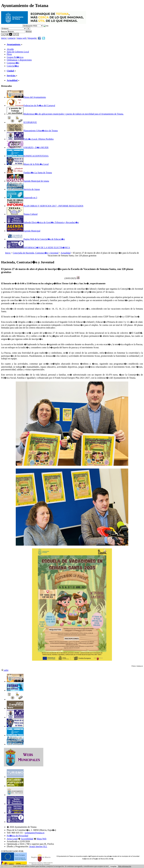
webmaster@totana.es (34, 833)
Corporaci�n (13, 63)
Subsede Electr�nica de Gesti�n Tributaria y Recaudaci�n (43, 222)
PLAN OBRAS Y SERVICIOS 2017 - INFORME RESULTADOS (45, 206)
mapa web (22, 38)
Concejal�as (13, 66)
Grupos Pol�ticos (15, 57)
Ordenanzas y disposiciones (19, 60)
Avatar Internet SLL (38, 846)
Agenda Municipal (24, 231)
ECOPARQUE (22, 122)
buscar (4, 31)
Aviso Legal (12, 839)
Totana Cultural (22, 214)
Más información (125, 866)
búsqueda (32, 38)
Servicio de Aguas (23, 189)
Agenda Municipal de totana (28, 181)
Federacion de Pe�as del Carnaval (31, 105)
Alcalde (10, 49)
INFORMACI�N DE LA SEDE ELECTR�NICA (38, 248)
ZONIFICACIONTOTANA (28, 156)
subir (5, 670)
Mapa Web (42, 839)
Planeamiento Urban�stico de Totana (32, 131)
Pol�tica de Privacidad (17, 836)
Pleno (9, 54)
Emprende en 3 (22, 198)
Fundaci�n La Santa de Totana (29, 173)
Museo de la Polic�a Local (28, 164)
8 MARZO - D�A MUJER (28, 147)
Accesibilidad (27, 839)
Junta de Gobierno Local (18, 52)
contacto (12, 38)
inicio (4, 38)
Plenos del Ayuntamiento (26, 97)
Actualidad (66, 253)
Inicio (8, 253)
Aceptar (113, 866)
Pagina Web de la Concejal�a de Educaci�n (36, 239)
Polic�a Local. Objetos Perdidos (30, 139)
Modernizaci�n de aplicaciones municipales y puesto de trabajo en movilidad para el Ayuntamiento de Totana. (65, 114)
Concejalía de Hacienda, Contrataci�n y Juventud (36, 253)
